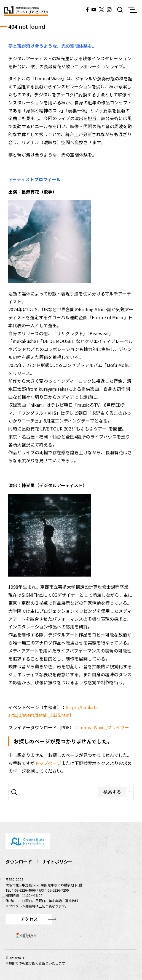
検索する (112, 792)
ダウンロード (19, 862)
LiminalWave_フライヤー (104, 727)
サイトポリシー (57, 862)
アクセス (29, 919)
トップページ (48, 763)
